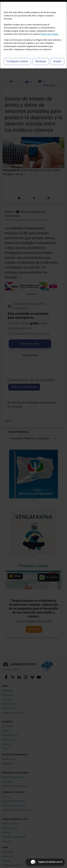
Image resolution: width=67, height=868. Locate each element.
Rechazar (41, 61)
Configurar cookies (17, 61)
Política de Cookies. (50, 34)
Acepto (57, 61)
